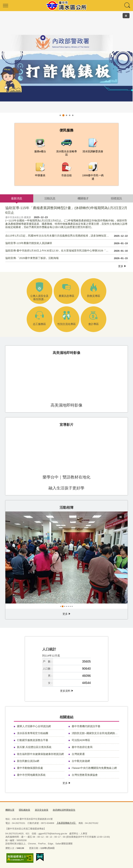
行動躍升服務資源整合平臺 (33, 740)
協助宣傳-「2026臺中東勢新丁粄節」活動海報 (67, 258)
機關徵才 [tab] (83, 198)
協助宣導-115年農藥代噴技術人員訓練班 (67, 243)
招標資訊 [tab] (116, 198)
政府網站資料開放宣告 (64, 810)
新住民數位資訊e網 (28, 761)
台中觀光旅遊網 (81, 761)
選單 (6, 6)
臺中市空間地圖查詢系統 (31, 775)
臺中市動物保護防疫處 (30, 768)
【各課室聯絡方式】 (66, 823)
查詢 (127, 6)
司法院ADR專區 (81, 740)
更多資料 (65, 691)
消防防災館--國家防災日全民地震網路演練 (95, 733)
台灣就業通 (78, 754)
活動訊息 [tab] (50, 198)
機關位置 (10, 810)
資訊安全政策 (42, 810)
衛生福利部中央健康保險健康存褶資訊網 (40, 754)
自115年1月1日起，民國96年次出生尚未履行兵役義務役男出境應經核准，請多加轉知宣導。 (67, 236)
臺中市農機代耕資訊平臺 (86, 726)
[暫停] (126, 16)
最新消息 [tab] (17, 198)
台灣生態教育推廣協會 (85, 775)
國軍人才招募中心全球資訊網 (34, 726)
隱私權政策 (25, 810)
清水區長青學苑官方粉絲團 (33, 733)
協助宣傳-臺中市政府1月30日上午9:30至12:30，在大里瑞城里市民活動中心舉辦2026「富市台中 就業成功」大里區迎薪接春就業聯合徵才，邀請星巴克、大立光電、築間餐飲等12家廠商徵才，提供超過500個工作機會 (67, 251)
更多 (121, 266)
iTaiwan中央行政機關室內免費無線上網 (94, 768)
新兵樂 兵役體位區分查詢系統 (34, 747)
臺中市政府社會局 (82, 747)
